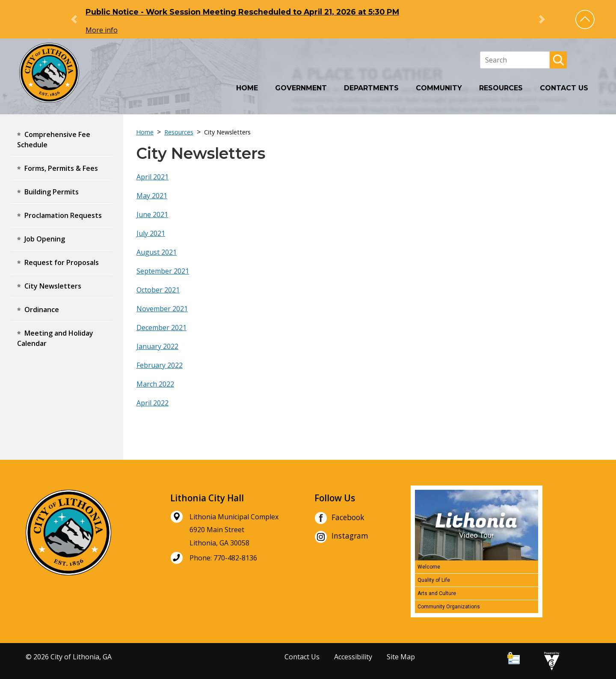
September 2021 (163, 271)
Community (439, 88)
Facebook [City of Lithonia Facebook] (339, 518)
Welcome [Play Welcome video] (429, 567)
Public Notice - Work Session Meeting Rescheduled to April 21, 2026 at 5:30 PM (242, 12)
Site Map (401, 657)
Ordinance (42, 310)
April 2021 (153, 177)
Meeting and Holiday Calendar (55, 338)
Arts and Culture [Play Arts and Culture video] (437, 593)
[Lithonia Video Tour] (477, 525)
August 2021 (157, 252)
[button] (585, 19)
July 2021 (151, 233)
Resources (501, 88)
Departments (371, 88)
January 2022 (157, 346)
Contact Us (564, 88)
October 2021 (158, 290)
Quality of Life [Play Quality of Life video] (434, 580)
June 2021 (152, 214)
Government (301, 88)
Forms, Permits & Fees (61, 168)
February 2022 (160, 365)
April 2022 (153, 403)
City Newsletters (53, 286)
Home (247, 88)
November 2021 (162, 309)
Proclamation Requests (63, 215)
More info (102, 30)
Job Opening (45, 239)
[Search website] (515, 60)
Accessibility (353, 657)
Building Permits (52, 192)
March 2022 (155, 384)
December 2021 (161, 328)
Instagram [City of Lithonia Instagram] (341, 537)
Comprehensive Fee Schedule (54, 140)
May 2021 (152, 196)
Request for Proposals (62, 262)
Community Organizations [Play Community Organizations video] (449, 607)
